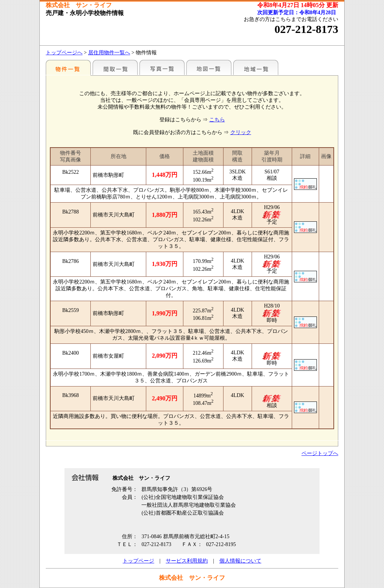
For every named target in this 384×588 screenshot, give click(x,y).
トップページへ (64, 53)
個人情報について (240, 561)
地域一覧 (256, 67)
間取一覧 (115, 67)
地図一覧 (209, 67)
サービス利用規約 (187, 561)
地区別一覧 (68, 67)
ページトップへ (320, 453)
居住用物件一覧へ (109, 53)
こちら (217, 120)
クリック (241, 132)
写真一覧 (162, 67)
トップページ (138, 561)
